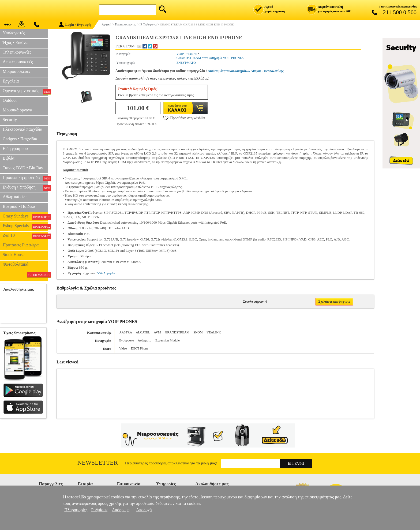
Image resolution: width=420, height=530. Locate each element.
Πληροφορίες (76, 510)
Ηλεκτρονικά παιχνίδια (22, 129)
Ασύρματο (145, 340)
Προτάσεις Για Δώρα (21, 245)
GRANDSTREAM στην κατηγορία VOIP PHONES (210, 58)
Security (10, 120)
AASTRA (125, 332)
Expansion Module (168, 340)
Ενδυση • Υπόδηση (25, 188)
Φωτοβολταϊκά (16, 264)
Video (123, 348)
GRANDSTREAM (177, 332)
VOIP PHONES (187, 54)
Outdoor (10, 100)
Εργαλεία (11, 81)
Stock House (14, 255)
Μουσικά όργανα (17, 110)
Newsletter (98, 463)
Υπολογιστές (14, 33)
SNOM (198, 332)
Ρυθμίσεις (100, 510)
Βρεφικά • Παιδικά (19, 206)
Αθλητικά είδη (15, 197)
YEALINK (214, 332)
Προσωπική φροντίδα (25, 178)
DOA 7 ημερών (106, 273)
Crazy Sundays (25, 217)
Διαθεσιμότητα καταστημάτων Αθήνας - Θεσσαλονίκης (246, 71)
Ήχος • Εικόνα (15, 42)
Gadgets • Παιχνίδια (20, 139)
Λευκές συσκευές (18, 62)
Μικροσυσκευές (17, 71)
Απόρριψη (121, 510)
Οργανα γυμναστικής (25, 91)
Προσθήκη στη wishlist (184, 118)
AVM (157, 332)
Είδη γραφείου (15, 149)
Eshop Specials (25, 226)
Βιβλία (9, 158)
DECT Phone (140, 348)
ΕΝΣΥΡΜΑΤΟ (186, 63)
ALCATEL (143, 332)
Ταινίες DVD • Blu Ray (23, 168)
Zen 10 (25, 236)
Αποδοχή (144, 510)
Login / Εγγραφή (75, 25)
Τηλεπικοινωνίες (17, 52)
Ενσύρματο (127, 340)
